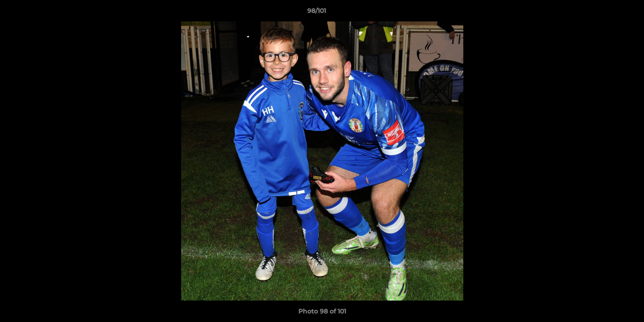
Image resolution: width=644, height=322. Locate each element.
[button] (606, 13)
